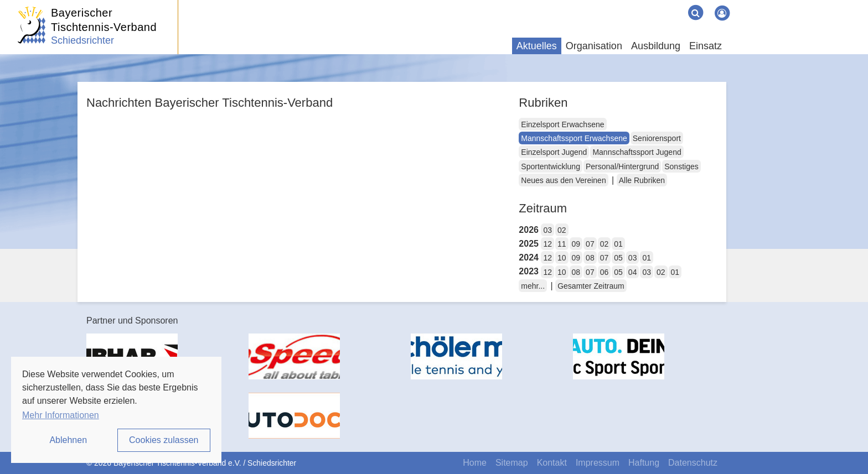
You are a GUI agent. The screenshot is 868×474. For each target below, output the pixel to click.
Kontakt (552, 463)
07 (590, 244)
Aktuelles (537, 46)
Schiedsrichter (82, 40)
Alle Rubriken (642, 180)
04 (633, 272)
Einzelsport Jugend (554, 152)
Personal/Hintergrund (622, 166)
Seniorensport (657, 138)
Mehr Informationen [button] (61, 415)
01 (618, 244)
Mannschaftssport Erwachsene (574, 138)
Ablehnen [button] (68, 440)
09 (576, 244)
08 (590, 258)
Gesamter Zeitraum (591, 286)
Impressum (598, 463)
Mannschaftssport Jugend (637, 152)
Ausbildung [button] (656, 46)
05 (618, 258)
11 (562, 244)
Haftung (644, 463)
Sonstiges (681, 166)
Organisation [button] (594, 46)
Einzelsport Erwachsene (562, 124)
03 (547, 230)
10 (562, 258)
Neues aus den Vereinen (563, 180)
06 (604, 272)
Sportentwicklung (551, 166)
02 (562, 230)
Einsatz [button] (706, 46)
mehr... (533, 286)
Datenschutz (693, 463)
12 (547, 244)
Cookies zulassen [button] (164, 440)
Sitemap (512, 463)
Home (475, 463)
